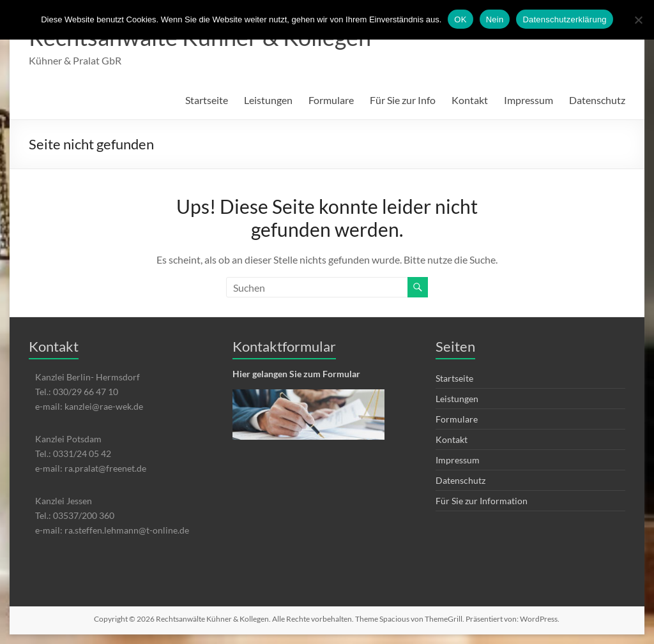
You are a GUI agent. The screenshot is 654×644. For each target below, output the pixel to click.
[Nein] (638, 20)
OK (460, 19)
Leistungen (268, 100)
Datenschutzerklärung (564, 19)
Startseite (207, 100)
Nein (495, 19)
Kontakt (470, 100)
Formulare (331, 100)
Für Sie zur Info (403, 100)
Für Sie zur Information (482, 501)
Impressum (529, 100)
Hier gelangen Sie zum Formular (296, 374)
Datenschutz (597, 100)
